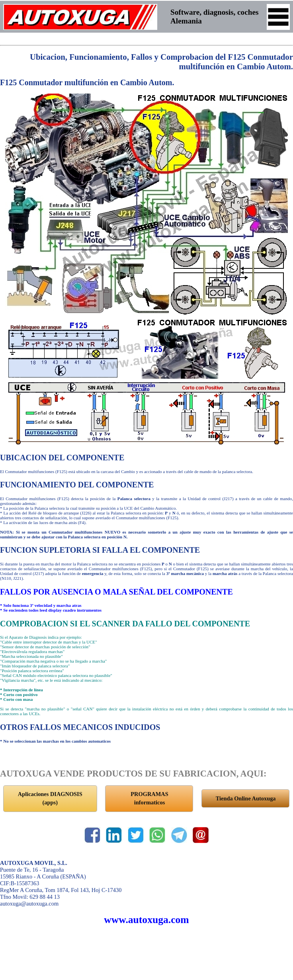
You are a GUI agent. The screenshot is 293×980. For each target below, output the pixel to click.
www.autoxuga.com (146, 920)
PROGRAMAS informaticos (149, 798)
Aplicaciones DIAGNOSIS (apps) (50, 798)
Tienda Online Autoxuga (246, 798)
